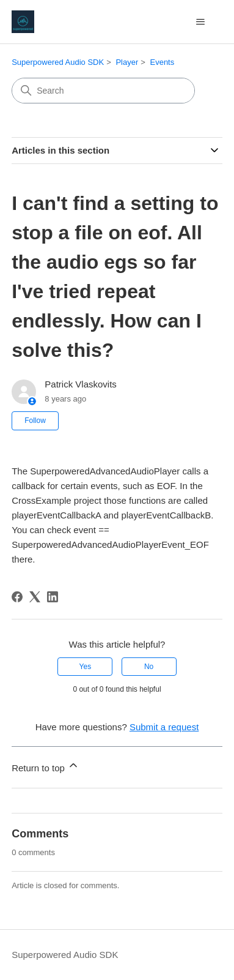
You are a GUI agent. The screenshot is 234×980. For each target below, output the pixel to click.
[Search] (103, 91)
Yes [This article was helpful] (86, 667)
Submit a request (164, 727)
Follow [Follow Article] (35, 421)
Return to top (46, 766)
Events (162, 62)
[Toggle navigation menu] (201, 22)
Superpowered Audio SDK (58, 62)
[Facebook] (17, 597)
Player (127, 62)
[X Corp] (35, 597)
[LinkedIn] (53, 597)
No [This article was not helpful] (149, 667)
